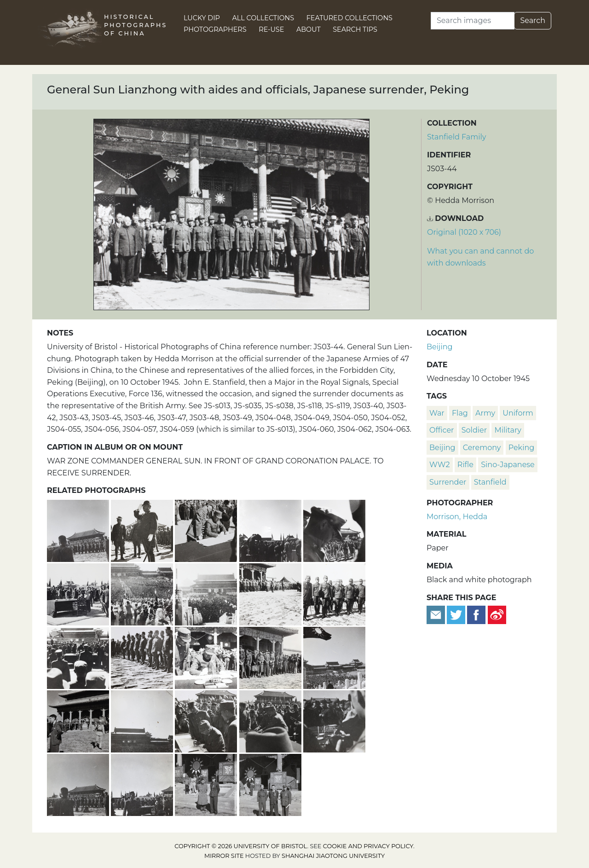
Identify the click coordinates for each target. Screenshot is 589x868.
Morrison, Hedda (457, 517)
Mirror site (224, 856)
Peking (522, 448)
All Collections (263, 18)
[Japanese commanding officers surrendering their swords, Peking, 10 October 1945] (271, 720)
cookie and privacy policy (368, 846)
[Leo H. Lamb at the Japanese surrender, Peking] (79, 720)
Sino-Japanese (508, 465)
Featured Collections (349, 18)
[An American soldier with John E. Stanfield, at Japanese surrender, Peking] (207, 784)
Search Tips (355, 29)
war (437, 413)
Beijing (440, 347)
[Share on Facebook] (476, 614)
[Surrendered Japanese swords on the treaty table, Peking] (334, 720)
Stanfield (490, 482)
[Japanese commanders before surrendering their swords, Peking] (334, 593)
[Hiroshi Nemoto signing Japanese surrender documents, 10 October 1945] (207, 720)
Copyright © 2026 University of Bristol (241, 846)
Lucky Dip (202, 18)
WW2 (440, 465)
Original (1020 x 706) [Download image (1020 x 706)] (464, 232)
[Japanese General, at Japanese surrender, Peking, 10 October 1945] (143, 530)
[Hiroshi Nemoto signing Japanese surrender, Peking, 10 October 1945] (79, 657)
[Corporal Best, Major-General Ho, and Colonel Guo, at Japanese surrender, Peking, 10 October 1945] (270, 784)
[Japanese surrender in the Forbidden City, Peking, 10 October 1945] (207, 593)
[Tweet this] (457, 614)
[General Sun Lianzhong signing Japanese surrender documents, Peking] (207, 657)
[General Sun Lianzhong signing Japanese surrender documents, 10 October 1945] (207, 530)
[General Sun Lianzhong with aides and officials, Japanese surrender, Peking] (271, 593)
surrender (448, 482)
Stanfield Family (456, 137)
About (309, 29)
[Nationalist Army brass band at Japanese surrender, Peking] (334, 530)
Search (533, 20)
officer (442, 430)
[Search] (473, 21)
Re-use (271, 29)
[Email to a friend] (437, 614)
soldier (474, 430)
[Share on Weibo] (497, 614)
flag (460, 413)
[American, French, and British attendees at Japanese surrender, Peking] (271, 657)
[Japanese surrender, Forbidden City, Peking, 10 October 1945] (79, 530)
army (485, 413)
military (508, 430)
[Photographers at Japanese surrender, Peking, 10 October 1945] (79, 784)
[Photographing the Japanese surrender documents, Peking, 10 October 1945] (271, 530)
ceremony (482, 448)
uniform (518, 413)
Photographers (215, 29)
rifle (465, 465)
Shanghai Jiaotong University (333, 856)
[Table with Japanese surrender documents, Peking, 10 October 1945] (79, 593)
